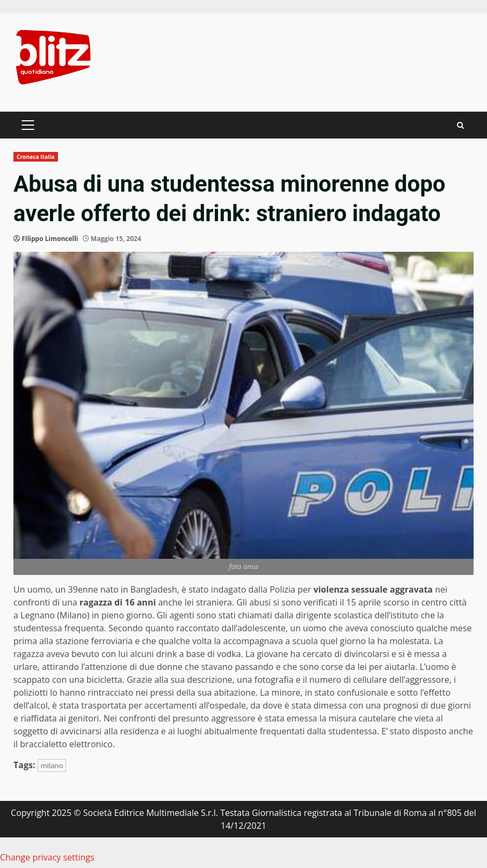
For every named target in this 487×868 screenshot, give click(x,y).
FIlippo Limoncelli (50, 239)
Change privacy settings (47, 857)
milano (52, 765)
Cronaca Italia (36, 157)
